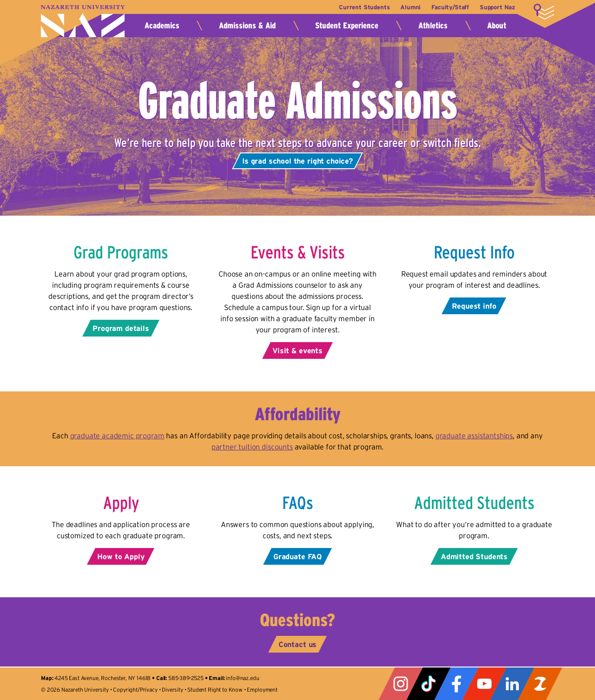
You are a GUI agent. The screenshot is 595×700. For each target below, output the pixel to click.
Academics (162, 26)
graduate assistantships (474, 436)
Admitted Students (474, 556)
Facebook (456, 684)
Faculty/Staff (448, 7)
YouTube (484, 684)
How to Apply (121, 556)
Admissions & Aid (247, 26)
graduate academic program (117, 436)
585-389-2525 (186, 678)
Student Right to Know (215, 690)
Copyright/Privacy (135, 690)
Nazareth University (83, 21)
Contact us (297, 644)
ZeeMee (540, 684)
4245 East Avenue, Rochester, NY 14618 (102, 678)
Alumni (407, 7)
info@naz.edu (242, 678)
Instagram (401, 684)
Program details (121, 328)
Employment (262, 690)
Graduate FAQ (297, 556)
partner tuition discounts (252, 447)
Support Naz (497, 7)
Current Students (359, 7)
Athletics (433, 26)
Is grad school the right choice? (297, 161)
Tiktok (429, 684)
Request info (474, 306)
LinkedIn (512, 684)
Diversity (172, 690)
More (544, 12)
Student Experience (347, 26)
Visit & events (297, 350)
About (497, 26)
